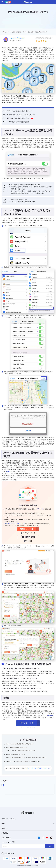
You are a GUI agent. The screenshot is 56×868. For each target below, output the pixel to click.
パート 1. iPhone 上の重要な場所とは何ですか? (17, 111)
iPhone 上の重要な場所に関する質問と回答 (16, 122)
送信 (50, 846)
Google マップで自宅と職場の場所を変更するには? (20, 744)
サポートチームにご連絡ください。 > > (38, 768)
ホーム (7, 32)
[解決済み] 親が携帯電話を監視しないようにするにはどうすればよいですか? (26, 758)
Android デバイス (10, 524)
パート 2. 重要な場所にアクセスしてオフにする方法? (19, 115)
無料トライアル (27, 529)
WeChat (40, 509)
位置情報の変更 (16, 32)
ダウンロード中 (27, 723)
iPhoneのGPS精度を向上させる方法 (16, 754)
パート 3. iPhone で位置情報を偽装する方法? (18, 118)
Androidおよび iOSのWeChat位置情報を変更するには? (21, 751)
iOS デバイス (21, 524)
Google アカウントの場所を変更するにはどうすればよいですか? (23, 761)
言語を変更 (8, 853)
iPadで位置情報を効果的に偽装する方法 (17, 747)
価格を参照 (28, 537)
